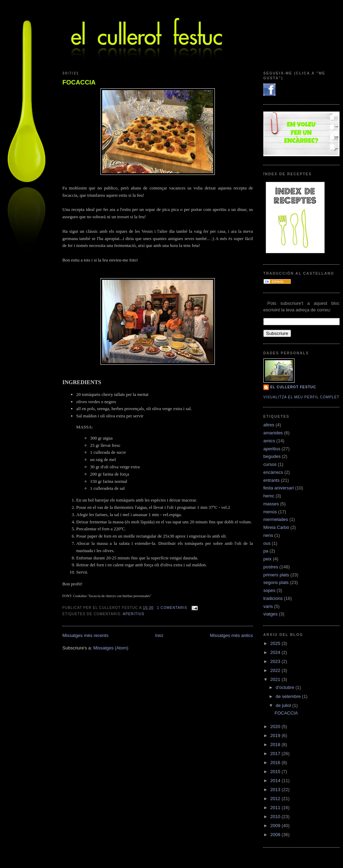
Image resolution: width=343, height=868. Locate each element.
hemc (269, 496)
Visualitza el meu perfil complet (301, 397)
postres (271, 567)
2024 (276, 652)
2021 (276, 679)
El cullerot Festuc (293, 387)
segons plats (276, 582)
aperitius (134, 614)
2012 (276, 799)
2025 (276, 643)
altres (269, 425)
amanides (273, 433)
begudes (272, 456)
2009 (276, 826)
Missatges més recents (85, 635)
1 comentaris (172, 608)
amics (269, 441)
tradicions (273, 598)
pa (266, 551)
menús (270, 512)
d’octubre (286, 687)
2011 (276, 808)
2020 (276, 727)
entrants (271, 480)
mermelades (276, 519)
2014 (276, 781)
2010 (276, 817)
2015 (276, 772)
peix (267, 559)
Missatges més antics (231, 635)
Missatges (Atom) (111, 648)
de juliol (284, 705)
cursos (270, 464)
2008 (276, 835)
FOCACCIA (79, 82)
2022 (276, 670)
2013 (276, 790)
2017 (276, 754)
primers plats (276, 575)
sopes (269, 590)
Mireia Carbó (276, 527)
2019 (276, 736)
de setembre (289, 696)
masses (271, 504)
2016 (276, 763)
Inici (159, 635)
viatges (270, 614)
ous (267, 543)
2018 (276, 745)
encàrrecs (273, 472)
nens (268, 535)
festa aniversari (279, 488)
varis (268, 606)
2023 (276, 661)
